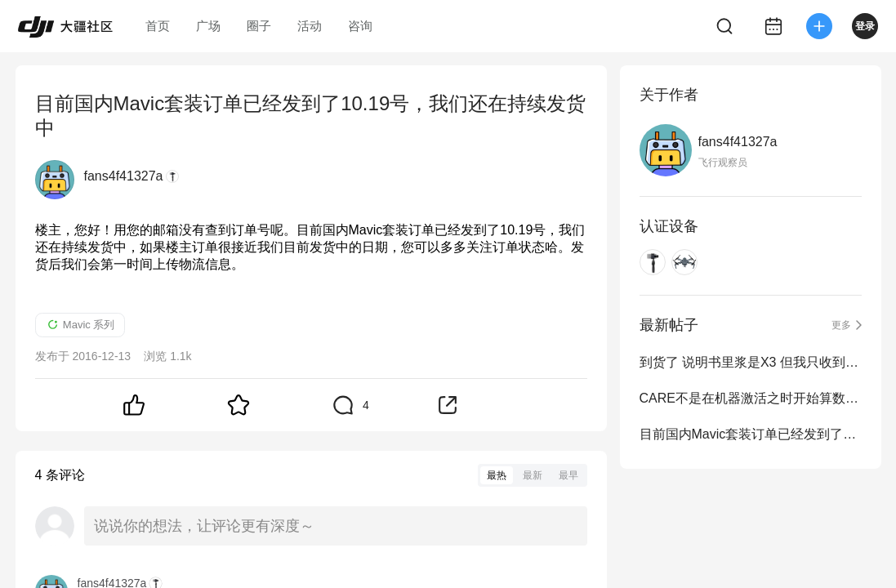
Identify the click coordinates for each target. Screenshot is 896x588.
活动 (310, 26)
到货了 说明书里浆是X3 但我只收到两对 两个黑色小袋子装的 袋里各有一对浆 (751, 362)
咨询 (360, 26)
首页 (158, 26)
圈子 (259, 26)
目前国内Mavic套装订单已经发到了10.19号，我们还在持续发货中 (751, 434)
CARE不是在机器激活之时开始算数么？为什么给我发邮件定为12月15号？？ (751, 398)
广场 (208, 26)
